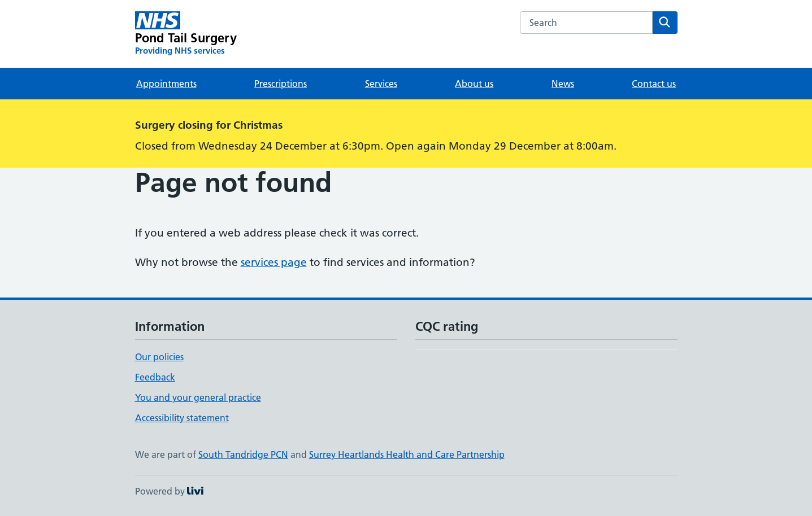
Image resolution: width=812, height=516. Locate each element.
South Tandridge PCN (243, 454)
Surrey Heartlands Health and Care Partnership (407, 454)
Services (381, 84)
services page (274, 262)
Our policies (159, 357)
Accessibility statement (182, 418)
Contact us (654, 84)
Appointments (166, 84)
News (563, 84)
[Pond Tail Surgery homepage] (186, 34)
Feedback (155, 377)
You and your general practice (198, 397)
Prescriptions (281, 84)
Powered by (169, 491)
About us (474, 84)
